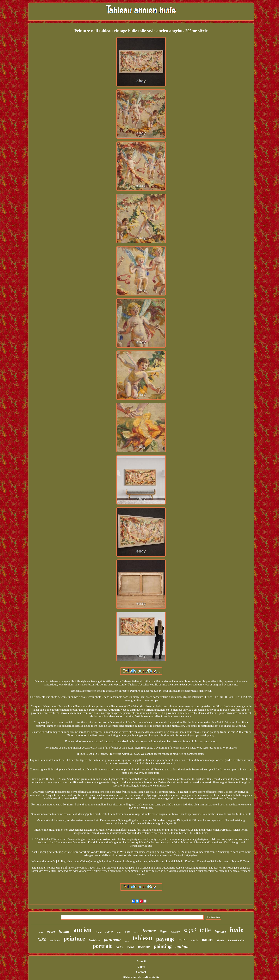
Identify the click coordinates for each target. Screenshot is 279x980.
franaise (220, 932)
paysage (165, 939)
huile (237, 930)
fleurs (164, 932)
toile (205, 930)
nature (208, 940)
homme (64, 931)
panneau (112, 939)
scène (109, 932)
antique (183, 947)
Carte (141, 967)
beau (119, 932)
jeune (127, 941)
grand (99, 932)
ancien (83, 930)
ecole (51, 931)
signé (190, 930)
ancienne (55, 940)
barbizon (95, 940)
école (41, 932)
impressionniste (236, 940)
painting (163, 946)
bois (128, 932)
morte (183, 940)
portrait (102, 946)
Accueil (141, 961)
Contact (141, 972)
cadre (120, 947)
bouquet (175, 932)
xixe (42, 939)
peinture (74, 938)
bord (131, 947)
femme (149, 931)
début (136, 932)
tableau (143, 938)
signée (221, 940)
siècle (195, 940)
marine (144, 947)
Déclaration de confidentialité (141, 977)
